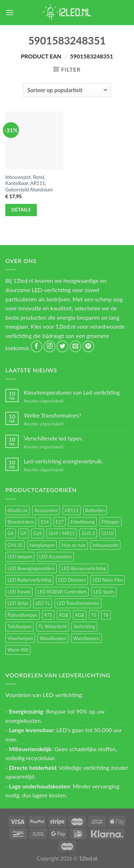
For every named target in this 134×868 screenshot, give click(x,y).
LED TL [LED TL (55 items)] (43, 603)
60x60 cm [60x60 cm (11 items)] (18, 510)
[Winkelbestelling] (67, 90)
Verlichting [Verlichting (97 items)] (84, 626)
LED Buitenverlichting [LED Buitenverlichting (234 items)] (29, 580)
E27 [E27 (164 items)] (60, 522)
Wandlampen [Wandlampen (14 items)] (86, 638)
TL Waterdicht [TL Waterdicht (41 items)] (53, 626)
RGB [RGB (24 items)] (64, 615)
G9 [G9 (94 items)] (23, 533)
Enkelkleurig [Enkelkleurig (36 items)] (83, 522)
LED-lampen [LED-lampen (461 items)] (20, 557)
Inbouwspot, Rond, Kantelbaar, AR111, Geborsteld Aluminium (29, 183)
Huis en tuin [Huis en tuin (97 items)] (74, 545)
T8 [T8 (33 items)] (106, 615)
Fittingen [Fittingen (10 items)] (110, 522)
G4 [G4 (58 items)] (11, 533)
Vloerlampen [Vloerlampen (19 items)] (20, 638)
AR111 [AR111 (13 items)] (72, 510)
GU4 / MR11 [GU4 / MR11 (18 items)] (62, 533)
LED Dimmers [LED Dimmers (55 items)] (72, 580)
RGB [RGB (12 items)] (80, 615)
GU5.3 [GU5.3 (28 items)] (88, 533)
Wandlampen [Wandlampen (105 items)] (53, 638)
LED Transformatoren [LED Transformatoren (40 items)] (78, 603)
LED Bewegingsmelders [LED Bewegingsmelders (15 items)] (31, 568)
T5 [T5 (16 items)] (94, 615)
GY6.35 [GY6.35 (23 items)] (15, 545)
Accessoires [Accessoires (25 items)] (46, 510)
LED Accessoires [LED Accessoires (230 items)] (56, 557)
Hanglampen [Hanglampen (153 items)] (42, 545)
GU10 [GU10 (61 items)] (108, 533)
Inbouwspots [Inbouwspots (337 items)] (105, 545)
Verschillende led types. (53, 438)
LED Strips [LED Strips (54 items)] (18, 603)
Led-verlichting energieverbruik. (64, 461)
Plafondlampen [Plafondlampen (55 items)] (23, 615)
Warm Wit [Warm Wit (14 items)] (18, 650)
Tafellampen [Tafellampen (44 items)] (19, 626)
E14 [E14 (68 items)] (45, 522)
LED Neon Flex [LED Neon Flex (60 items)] (108, 580)
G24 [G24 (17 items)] (38, 533)
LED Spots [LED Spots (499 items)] (104, 592)
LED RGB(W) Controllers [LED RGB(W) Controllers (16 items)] (62, 592)
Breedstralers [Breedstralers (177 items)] (21, 522)
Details (21, 210)
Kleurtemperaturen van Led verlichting (72, 392)
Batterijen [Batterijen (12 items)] (95, 510)
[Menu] (10, 12)
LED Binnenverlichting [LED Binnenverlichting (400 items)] (84, 568)
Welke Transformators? (53, 415)
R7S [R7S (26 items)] (48, 615)
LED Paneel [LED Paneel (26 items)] (19, 592)
